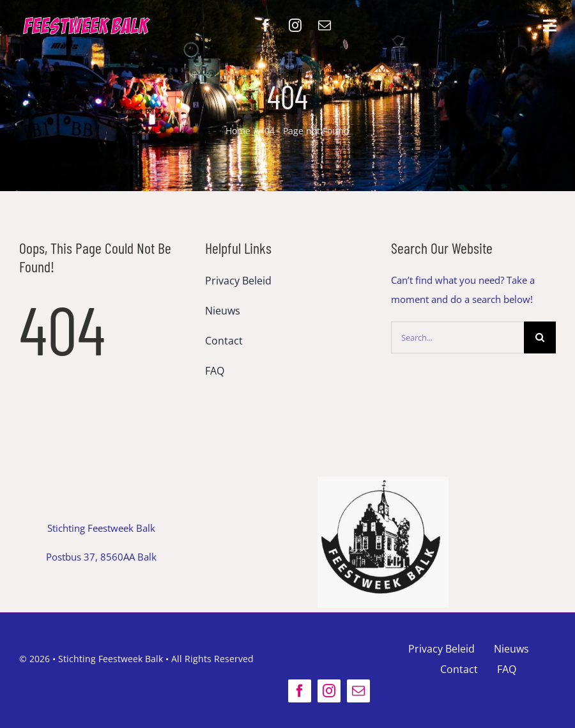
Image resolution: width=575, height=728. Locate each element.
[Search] (540, 337)
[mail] (325, 26)
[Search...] (457, 337)
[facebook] (266, 26)
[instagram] (295, 26)
